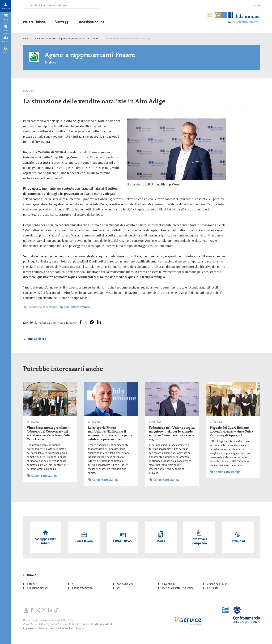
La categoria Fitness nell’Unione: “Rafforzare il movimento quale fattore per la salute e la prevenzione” (110, 433)
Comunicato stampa (75, 307)
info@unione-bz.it (102, 624)
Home (26, 39)
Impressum (29, 628)
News (96, 39)
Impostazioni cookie (61, 628)
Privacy (43, 628)
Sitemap (80, 628)
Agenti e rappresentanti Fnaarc (74, 39)
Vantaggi (62, 22)
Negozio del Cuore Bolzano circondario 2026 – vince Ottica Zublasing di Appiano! (231, 431)
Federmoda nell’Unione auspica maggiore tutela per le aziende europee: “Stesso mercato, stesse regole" (172, 433)
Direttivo (50, 63)
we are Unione (34, 22)
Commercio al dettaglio (40, 307)
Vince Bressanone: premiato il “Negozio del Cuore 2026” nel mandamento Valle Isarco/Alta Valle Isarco (49, 433)
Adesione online (92, 22)
